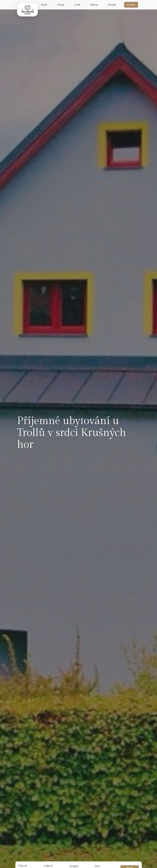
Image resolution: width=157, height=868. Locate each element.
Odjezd (48, 866)
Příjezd (23, 866)
